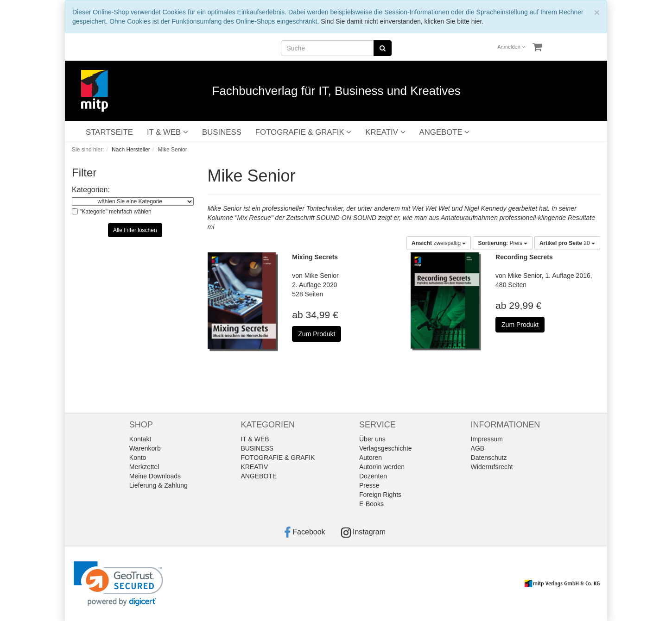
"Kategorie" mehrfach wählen (116, 212)
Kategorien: (91, 190)
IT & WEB (168, 132)
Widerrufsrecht (492, 467)
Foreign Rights (380, 495)
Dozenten (373, 476)
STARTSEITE (109, 132)
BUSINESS (222, 132)
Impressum (487, 439)
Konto (138, 458)
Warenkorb (145, 448)
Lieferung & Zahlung (158, 485)
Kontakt (140, 439)
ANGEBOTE (445, 132)
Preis (503, 243)
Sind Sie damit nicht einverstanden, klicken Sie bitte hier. (402, 21)
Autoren (371, 458)
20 (567, 243)
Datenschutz (489, 458)
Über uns (372, 439)
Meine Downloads (155, 476)
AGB (478, 448)
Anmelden (511, 47)
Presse (369, 485)
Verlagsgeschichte (386, 448)
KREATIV (385, 132)
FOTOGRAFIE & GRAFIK (303, 132)
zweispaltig (439, 243)
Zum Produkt (317, 334)
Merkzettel (144, 467)
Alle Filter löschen (135, 230)
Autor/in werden (382, 467)
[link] (118, 584)
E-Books (371, 504)
